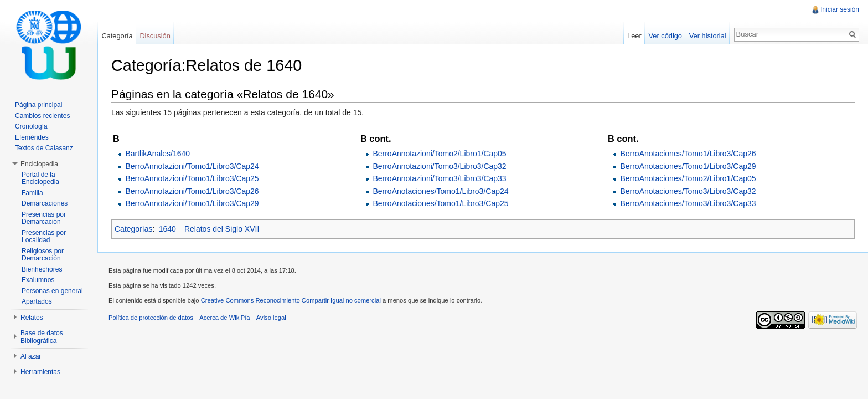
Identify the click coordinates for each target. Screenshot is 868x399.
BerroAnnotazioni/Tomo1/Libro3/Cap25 (192, 178)
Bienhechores (42, 269)
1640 (167, 229)
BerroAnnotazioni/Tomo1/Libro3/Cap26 (192, 191)
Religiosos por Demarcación (43, 255)
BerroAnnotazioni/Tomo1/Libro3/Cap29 (192, 203)
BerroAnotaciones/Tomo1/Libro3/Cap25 (440, 203)
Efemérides (32, 137)
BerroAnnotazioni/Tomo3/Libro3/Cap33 (439, 178)
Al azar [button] (31, 356)
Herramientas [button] (40, 372)
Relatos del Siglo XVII (222, 229)
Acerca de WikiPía (224, 318)
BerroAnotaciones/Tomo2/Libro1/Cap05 (688, 178)
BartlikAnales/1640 (157, 154)
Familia (32, 193)
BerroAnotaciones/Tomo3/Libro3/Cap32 (688, 191)
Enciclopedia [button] (39, 164)
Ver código (665, 36)
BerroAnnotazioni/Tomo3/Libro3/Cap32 (439, 166)
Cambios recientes (42, 116)
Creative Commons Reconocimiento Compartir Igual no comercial (291, 300)
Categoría (117, 36)
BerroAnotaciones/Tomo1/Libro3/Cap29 (688, 166)
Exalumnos (38, 280)
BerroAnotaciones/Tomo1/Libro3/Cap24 (440, 191)
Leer (634, 36)
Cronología (31, 126)
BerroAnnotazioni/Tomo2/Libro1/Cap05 (439, 154)
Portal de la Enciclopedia (40, 178)
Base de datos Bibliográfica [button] (42, 337)
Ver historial (708, 36)
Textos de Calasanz (44, 148)
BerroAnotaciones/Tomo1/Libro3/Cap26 (688, 154)
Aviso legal (271, 318)
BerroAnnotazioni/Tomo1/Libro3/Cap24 (192, 166)
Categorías (133, 229)
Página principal (38, 105)
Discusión (155, 36)
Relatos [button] (32, 318)
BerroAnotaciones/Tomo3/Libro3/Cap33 (688, 203)
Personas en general (52, 291)
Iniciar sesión (840, 9)
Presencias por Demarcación (44, 218)
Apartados (37, 301)
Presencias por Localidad (44, 237)
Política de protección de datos (151, 318)
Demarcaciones (45, 203)
